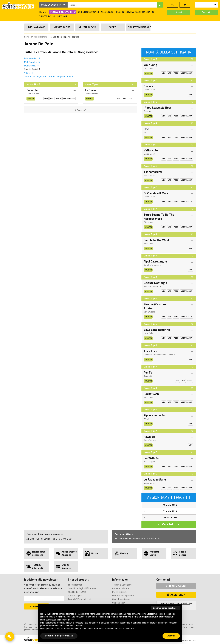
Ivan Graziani (149, 312)
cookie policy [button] (67, 620)
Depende (32, 90)
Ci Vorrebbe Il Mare (156, 193)
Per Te (148, 373)
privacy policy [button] (138, 614)
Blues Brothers (150, 440)
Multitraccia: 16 (31, 66)
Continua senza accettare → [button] (166, 608)
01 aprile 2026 (170, 511)
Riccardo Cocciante (152, 286)
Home (27, 37)
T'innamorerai (153, 172)
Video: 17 (29, 73)
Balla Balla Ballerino (157, 330)
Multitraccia (87, 27)
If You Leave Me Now (157, 108)
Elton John (148, 68)
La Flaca (90, 90)
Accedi (179, 12)
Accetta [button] (171, 636)
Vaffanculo (151, 151)
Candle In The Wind (156, 240)
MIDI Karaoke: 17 (32, 58)
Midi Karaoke (36, 27)
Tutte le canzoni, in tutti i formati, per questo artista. (49, 77)
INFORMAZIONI (176, 586)
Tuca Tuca (150, 351)
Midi (46, 98)
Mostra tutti (58, 535)
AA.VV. (147, 419)
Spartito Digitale (139, 27)
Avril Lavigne (149, 462)
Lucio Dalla (148, 333)
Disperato (150, 86)
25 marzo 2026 (170, 518)
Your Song (150, 65)
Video (113, 27)
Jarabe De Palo (33, 94)
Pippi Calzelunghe (155, 262)
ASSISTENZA (176, 595)
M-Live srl (189, 624)
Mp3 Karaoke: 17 (32, 62)
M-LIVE (192, 640)
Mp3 (52, 98)
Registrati (206, 12)
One (146, 129)
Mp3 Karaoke (62, 27)
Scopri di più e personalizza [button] (59, 636)
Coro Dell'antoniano (152, 265)
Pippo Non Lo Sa (154, 415)
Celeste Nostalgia (155, 283)
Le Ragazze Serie (155, 480)
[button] (53, 5)
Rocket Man (151, 394)
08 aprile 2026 (170, 505)
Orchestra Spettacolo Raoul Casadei (159, 355)
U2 (145, 133)
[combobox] (112, 5)
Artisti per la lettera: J (40, 37)
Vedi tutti (169, 524)
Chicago (147, 111)
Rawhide (149, 437)
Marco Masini (150, 90)
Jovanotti (148, 376)
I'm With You (152, 458)
